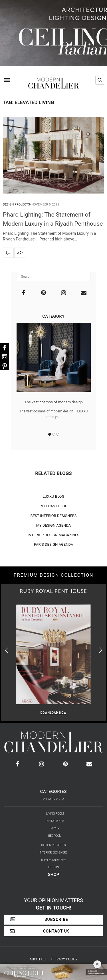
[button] (100, 650)
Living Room (55, 814)
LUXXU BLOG (54, 496)
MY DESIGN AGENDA (54, 525)
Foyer (55, 828)
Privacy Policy (64, 959)
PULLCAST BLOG (53, 506)
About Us (38, 959)
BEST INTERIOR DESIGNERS (54, 516)
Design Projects (16, 204)
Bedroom (55, 836)
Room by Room (54, 799)
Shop (54, 875)
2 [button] (54, 434)
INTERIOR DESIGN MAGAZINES (53, 535)
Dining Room (55, 821)
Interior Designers (53, 853)
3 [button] (58, 434)
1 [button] (50, 434)
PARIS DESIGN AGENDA (54, 544)
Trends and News (53, 860)
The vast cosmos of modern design (54, 402)
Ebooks (54, 867)
